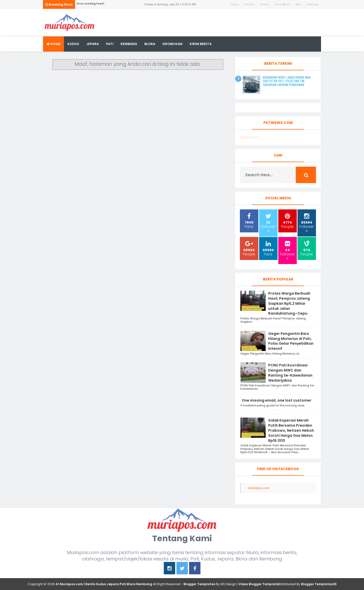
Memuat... (251, 137)
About (235, 4)
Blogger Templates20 (319, 584)
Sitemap (313, 4)
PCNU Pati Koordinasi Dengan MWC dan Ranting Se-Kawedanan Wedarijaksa (290, 373)
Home (53, 44)
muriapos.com (259, 488)
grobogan (172, 44)
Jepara (93, 44)
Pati (110, 44)
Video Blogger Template (259, 584)
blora (150, 44)
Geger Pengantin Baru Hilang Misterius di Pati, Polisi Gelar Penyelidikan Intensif (291, 341)
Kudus (73, 44)
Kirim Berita (282, 4)
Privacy (265, 4)
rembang (129, 44)
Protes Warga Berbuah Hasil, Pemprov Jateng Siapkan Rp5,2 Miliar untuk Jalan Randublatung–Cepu (289, 303)
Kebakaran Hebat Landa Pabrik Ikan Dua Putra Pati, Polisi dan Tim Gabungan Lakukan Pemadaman (287, 81)
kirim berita (201, 44)
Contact (249, 4)
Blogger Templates (199, 584)
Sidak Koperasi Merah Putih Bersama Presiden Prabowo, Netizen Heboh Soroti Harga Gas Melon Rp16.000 (291, 430)
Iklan (298, 4)
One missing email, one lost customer (277, 400)
